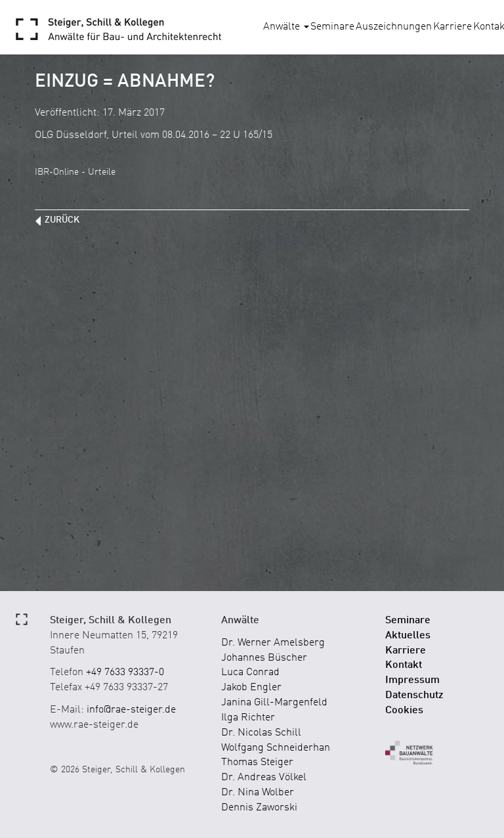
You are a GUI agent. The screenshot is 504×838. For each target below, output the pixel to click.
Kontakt (404, 665)
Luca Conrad (250, 673)
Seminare (332, 27)
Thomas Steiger (257, 762)
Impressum (412, 680)
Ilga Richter (248, 718)
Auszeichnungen (394, 27)
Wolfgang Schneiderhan (276, 748)
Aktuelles (408, 636)
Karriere (452, 27)
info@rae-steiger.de (131, 710)
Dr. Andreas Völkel (264, 778)
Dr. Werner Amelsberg (273, 643)
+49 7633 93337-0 (125, 673)
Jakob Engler (251, 688)
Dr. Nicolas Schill (261, 733)
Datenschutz (414, 695)
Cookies (404, 711)
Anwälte (286, 27)
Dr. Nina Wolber (258, 793)
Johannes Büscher (264, 658)
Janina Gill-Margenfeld (274, 703)
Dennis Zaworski (259, 808)
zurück (62, 220)
